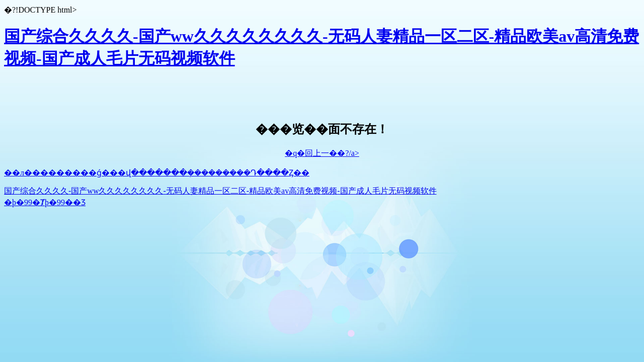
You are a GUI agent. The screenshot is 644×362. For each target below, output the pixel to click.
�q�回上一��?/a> (322, 153)
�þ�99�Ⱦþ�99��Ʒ (45, 202)
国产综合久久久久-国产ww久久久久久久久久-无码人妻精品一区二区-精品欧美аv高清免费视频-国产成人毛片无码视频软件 (220, 191)
